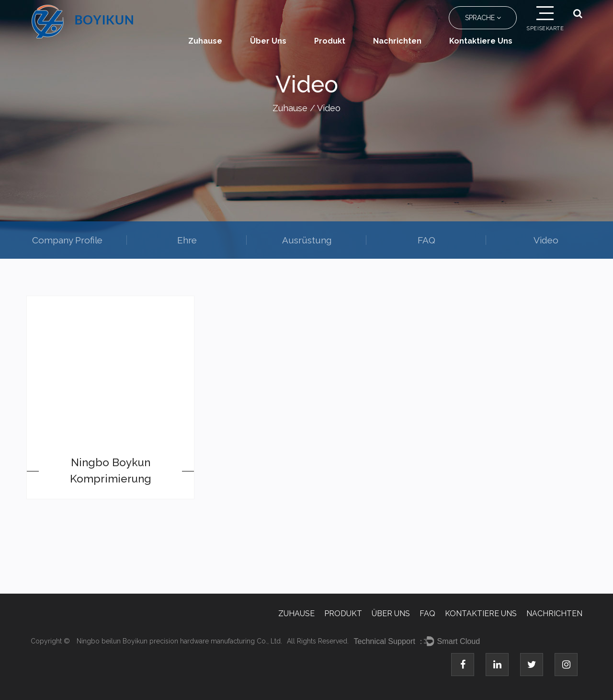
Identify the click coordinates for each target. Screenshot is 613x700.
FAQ (426, 240)
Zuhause (205, 41)
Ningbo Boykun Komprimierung (111, 470)
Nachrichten (397, 41)
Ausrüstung (307, 240)
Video (546, 240)
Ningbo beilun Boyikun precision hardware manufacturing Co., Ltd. (179, 641)
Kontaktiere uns (481, 41)
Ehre (187, 240)
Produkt (330, 41)
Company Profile (67, 240)
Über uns (268, 41)
